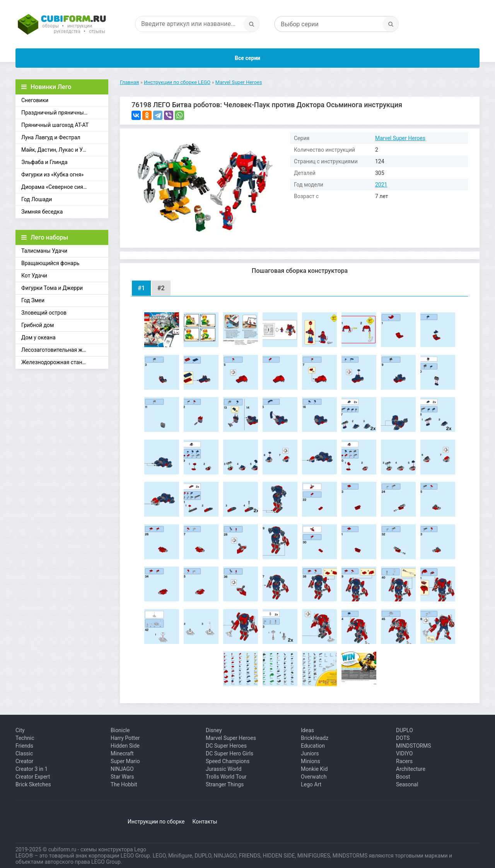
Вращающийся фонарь (50, 263)
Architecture (411, 769)
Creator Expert (33, 777)
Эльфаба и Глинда (44, 162)
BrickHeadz (315, 738)
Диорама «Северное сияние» (58, 187)
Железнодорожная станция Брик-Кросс (65, 362)
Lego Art (311, 784)
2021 (381, 185)
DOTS (403, 738)
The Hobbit (124, 784)
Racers (404, 761)
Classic (24, 753)
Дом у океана (38, 337)
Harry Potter (125, 738)
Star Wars (122, 777)
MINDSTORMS (413, 746)
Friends (24, 746)
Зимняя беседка (42, 212)
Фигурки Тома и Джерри (52, 288)
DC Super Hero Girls (230, 753)
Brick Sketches (33, 784)
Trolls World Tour (226, 777)
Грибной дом (38, 325)
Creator (24, 761)
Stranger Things (225, 784)
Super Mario (125, 761)
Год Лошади (37, 199)
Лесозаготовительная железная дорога (65, 350)
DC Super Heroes (226, 746)
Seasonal (407, 784)
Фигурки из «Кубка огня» (52, 175)
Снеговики (35, 100)
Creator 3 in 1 (32, 769)
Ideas (307, 730)
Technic (25, 738)
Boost (403, 777)
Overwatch (314, 777)
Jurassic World (224, 769)
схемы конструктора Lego (113, 849)
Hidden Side (125, 746)
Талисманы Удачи (44, 251)
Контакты (205, 822)
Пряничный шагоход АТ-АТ (55, 125)
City (20, 730)
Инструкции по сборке (156, 822)
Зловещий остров (44, 313)
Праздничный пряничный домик (63, 113)
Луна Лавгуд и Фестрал (51, 137)
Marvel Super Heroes (400, 138)
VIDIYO (404, 753)
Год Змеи (33, 300)
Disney (214, 730)
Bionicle (120, 730)
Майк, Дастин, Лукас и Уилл (57, 150)
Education (313, 746)
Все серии (247, 58)
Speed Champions (228, 761)
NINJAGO (122, 769)
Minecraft (122, 753)
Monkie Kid (314, 769)
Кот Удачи (34, 276)
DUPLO (405, 730)
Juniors (310, 753)
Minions (311, 761)
